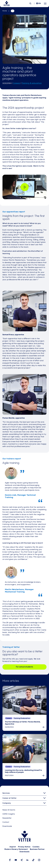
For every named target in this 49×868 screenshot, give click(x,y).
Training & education (32, 83)
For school (24, 667)
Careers (17, 83)
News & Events (9, 810)
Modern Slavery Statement (16, 849)
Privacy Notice (24, 847)
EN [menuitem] (40, 4)
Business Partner (37, 849)
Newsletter (7, 818)
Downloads (7, 826)
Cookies (36, 847)
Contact (6, 822)
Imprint (13, 847)
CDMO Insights (9, 814)
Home (5, 11)
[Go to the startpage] (7, 4)
